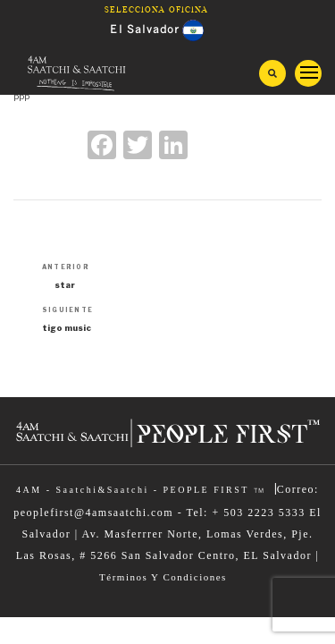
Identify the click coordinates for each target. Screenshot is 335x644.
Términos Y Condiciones (163, 577)
